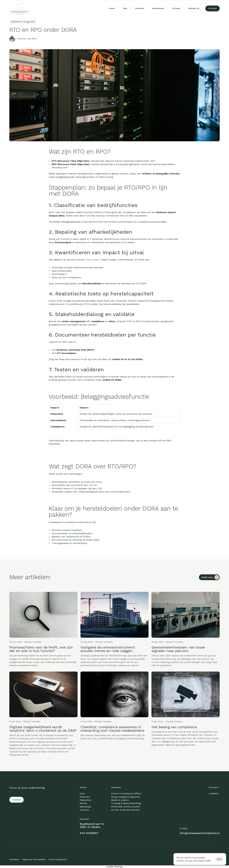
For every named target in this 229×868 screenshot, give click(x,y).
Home (83, 787)
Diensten (85, 797)
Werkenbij (85, 807)
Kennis (83, 803)
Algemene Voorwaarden (34, 859)
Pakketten (86, 800)
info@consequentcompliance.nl (200, 833)
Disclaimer (14, 859)
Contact (84, 810)
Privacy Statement (58, 859)
